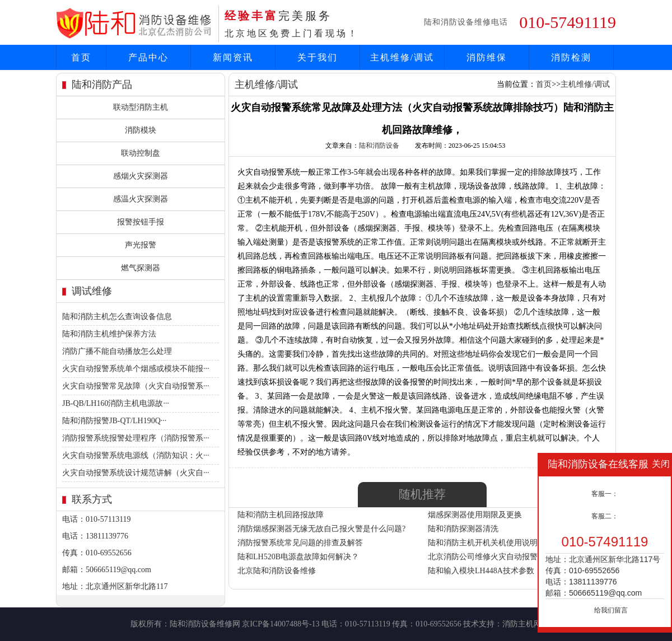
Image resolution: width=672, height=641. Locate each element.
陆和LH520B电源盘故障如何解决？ (298, 557)
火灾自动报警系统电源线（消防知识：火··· (136, 455)
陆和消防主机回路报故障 (281, 515)
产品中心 (148, 57)
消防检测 (571, 57)
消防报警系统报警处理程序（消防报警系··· (136, 438)
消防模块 (141, 130)
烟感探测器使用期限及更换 (475, 515)
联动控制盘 (141, 153)
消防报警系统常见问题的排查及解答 (300, 543)
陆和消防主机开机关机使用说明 (483, 543)
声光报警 (141, 245)
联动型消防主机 (141, 107)
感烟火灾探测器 (141, 176)
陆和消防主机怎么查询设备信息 (117, 317)
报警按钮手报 (141, 222)
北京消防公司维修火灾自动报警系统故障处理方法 (514, 557)
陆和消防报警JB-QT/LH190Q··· (114, 421)
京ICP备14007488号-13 (281, 624)
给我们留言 (611, 610)
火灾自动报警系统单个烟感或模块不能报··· (136, 369)
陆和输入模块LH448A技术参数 (481, 571)
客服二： (605, 516)
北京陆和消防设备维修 (277, 571)
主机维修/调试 (402, 57)
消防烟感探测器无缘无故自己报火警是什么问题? (321, 529)
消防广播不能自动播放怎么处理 (117, 351)
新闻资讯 (233, 57)
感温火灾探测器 (141, 199)
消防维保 (487, 57)
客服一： (605, 494)
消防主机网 (522, 624)
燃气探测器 (141, 268)
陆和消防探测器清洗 (463, 529)
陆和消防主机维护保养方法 (109, 334)
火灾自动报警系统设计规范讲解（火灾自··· (136, 473)
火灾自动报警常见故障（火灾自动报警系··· (136, 386)
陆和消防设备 (379, 146)
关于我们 (318, 57)
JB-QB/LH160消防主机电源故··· (116, 403)
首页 (81, 57)
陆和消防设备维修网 (205, 624)
